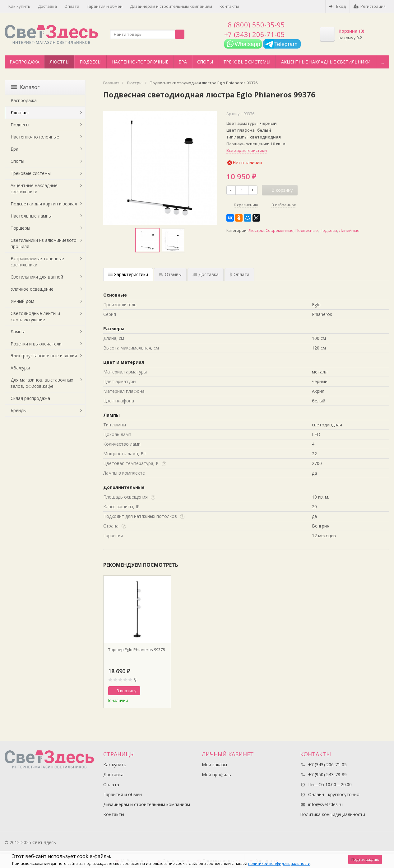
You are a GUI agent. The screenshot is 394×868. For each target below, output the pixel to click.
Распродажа (25, 62)
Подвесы (90, 62)
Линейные (349, 230)
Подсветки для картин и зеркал (44, 204)
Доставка (47, 6)
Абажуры (20, 368)
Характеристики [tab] (128, 274)
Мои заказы (214, 765)
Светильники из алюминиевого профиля (44, 243)
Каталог (25, 87)
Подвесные (307, 230)
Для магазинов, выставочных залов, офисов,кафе (42, 383)
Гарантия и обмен (105, 6)
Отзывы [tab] (170, 274)
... (383, 62)
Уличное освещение (32, 289)
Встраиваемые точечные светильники (37, 262)
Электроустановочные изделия (44, 356)
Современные (280, 230)
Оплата (72, 6)
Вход (338, 6)
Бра (183, 62)
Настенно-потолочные (140, 62)
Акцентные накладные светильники (326, 62)
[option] (147, 240)
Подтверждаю (365, 859)
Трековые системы (247, 62)
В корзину (123, 691)
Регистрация (370, 6)
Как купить (19, 6)
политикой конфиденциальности (279, 863)
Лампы (18, 332)
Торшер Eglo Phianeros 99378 (137, 650)
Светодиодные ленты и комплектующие (35, 316)
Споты (205, 62)
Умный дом (22, 301)
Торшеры (20, 228)
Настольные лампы (31, 216)
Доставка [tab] (206, 274)
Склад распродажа (30, 398)
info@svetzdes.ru (325, 804)
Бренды (19, 410)
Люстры (60, 62)
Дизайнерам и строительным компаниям (171, 6)
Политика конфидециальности (333, 814)
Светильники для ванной (37, 277)
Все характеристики (247, 150)
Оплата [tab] (239, 274)
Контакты (229, 6)
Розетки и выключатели (36, 344)
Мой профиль (216, 774)
